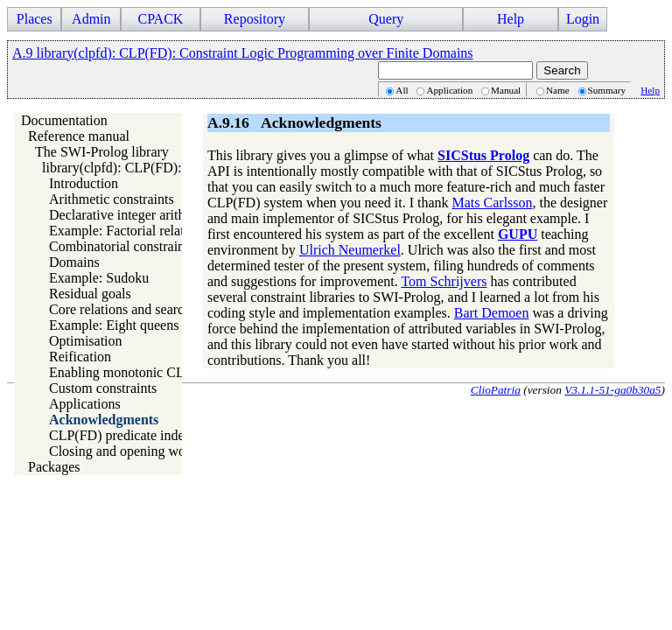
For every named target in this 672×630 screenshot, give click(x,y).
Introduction (84, 183)
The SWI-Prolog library (102, 152)
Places (35, 19)
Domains (74, 262)
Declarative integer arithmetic (133, 215)
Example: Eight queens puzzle (134, 325)
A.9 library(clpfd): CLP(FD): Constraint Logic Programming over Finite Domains (243, 53)
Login (583, 19)
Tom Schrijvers (444, 281)
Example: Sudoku (99, 278)
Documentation (64, 120)
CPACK (160, 19)
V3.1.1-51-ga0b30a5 (612, 390)
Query (386, 19)
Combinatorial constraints (122, 246)
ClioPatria (496, 390)
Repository (255, 19)
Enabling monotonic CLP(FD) (134, 372)
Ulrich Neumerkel (350, 250)
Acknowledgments (104, 420)
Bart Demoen (492, 313)
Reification (80, 357)
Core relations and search (120, 309)
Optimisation (86, 341)
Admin (91, 19)
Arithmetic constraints (112, 199)
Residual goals (90, 294)
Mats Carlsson (493, 203)
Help (511, 19)
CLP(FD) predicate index (120, 435)
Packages (54, 467)
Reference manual (79, 136)
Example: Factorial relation (126, 231)
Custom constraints (103, 388)
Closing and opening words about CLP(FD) (171, 451)
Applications (85, 404)
